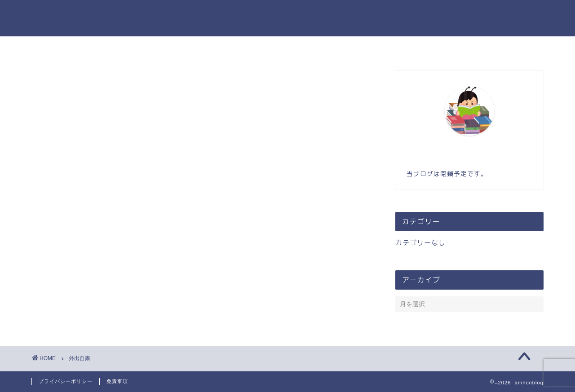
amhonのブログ (288, 18)
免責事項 (117, 381)
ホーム (225, 47)
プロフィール (278, 47)
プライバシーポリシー (66, 381)
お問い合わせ (341, 47)
